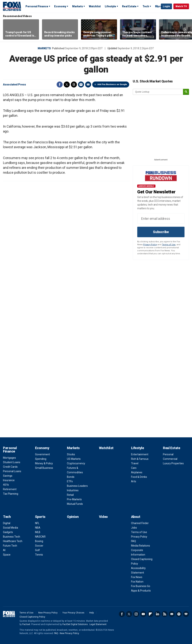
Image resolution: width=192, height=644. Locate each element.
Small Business (44, 468)
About (136, 517)
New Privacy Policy (48, 613)
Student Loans (12, 462)
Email (88, 85)
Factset (26, 624)
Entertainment (140, 454)
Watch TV (181, 6)
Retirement (10, 489)
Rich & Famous (140, 459)
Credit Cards (10, 467)
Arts (134, 481)
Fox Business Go (141, 586)
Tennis (39, 555)
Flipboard (150, 614)
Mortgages (9, 458)
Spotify (179, 614)
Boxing (39, 541)
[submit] (186, 92)
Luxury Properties (173, 463)
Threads (74, 85)
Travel (135, 463)
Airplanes (137, 472)
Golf (37, 550)
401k (6, 485)
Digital (7, 523)
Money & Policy (44, 463)
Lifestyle (110, 6)
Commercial (170, 459)
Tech (146, 6)
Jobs (134, 528)
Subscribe (161, 232)
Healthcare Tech (13, 541)
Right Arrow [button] (185, 29)
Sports (40, 517)
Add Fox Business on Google (112, 84)
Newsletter (172, 614)
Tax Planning (11, 494)
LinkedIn (157, 614)
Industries (73, 490)
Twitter (67, 85)
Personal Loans (12, 471)
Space (7, 555)
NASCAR (40, 537)
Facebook (60, 85)
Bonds (71, 477)
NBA (38, 528)
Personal (168, 454)
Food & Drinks (139, 477)
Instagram (136, 614)
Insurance (9, 480)
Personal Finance (37, 6)
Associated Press (14, 85)
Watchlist (95, 6)
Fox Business (12, 6)
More (159, 6)
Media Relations (141, 546)
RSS (165, 614)
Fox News (137, 577)
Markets (78, 6)
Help (91, 613)
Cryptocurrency (76, 463)
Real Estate (129, 6)
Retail (70, 495)
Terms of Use (169, 245)
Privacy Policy (150, 245)
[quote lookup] (158, 92)
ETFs (70, 481)
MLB (38, 532)
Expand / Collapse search (157, 7)
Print (81, 85)
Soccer (39, 546)
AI (4, 550)
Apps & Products (141, 591)
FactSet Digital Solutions (75, 624)
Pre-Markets (74, 499)
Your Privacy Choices (73, 613)
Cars (134, 468)
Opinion (73, 517)
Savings (8, 476)
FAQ (133, 541)
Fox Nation (137, 582)
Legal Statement (98, 624)
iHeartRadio (186, 614)
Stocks (71, 454)
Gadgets (8, 532)
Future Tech (10, 546)
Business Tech (12, 537)
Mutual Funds (75, 504)
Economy (60, 6)
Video (103, 517)
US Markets (74, 459)
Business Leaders (77, 486)
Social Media (10, 528)
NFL (37, 523)
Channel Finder (140, 523)
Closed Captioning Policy (32, 617)
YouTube (143, 614)
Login (166, 6)
